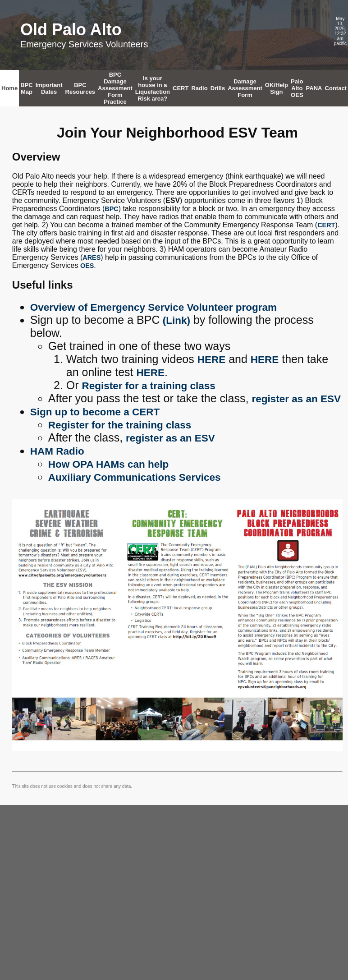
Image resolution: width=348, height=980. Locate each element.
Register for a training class (149, 386)
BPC (111, 209)
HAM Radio (57, 451)
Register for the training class (120, 425)
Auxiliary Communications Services (135, 477)
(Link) (175, 320)
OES (87, 266)
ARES (92, 258)
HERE (212, 360)
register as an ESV (296, 399)
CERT (326, 225)
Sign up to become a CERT (95, 412)
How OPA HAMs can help (109, 464)
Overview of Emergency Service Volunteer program (153, 307)
